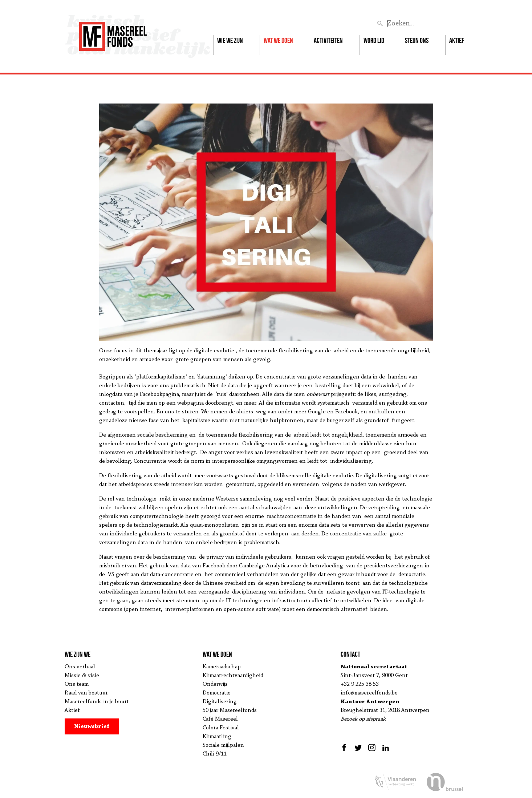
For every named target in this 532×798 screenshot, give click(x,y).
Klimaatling (217, 737)
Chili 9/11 (215, 754)
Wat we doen (278, 40)
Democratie (217, 693)
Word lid (374, 40)
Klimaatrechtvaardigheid (233, 676)
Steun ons (417, 40)
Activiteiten (328, 40)
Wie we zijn (230, 40)
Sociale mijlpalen (223, 745)
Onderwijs (215, 684)
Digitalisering (220, 702)
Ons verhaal (80, 667)
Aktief (457, 40)
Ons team (77, 684)
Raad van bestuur (86, 693)
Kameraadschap (222, 667)
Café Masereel (220, 719)
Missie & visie (82, 676)
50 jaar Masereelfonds (230, 710)
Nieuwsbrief (92, 726)
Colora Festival (221, 728)
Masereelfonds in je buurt (97, 702)
